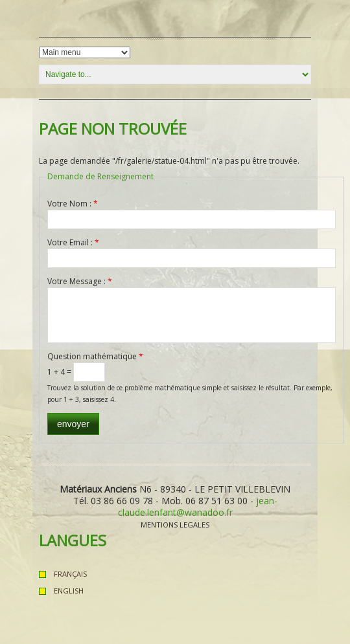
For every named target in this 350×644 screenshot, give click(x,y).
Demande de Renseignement (100, 176)
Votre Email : (73, 242)
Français (70, 574)
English (69, 591)
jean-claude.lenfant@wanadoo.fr (198, 506)
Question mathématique (95, 356)
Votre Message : (80, 281)
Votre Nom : (73, 204)
